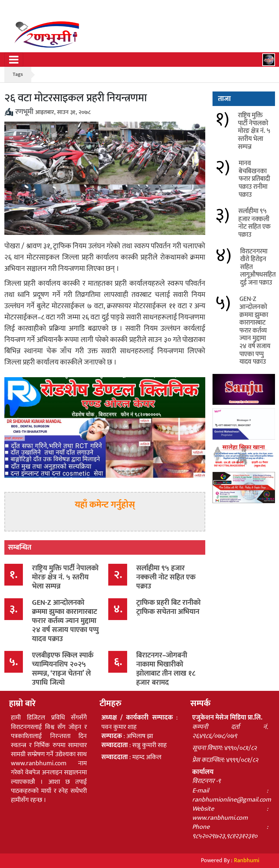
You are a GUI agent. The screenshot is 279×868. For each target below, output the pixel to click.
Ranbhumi (247, 861)
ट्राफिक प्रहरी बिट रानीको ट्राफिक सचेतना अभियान (168, 607)
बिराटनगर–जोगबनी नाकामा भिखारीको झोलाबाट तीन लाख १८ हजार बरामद (166, 669)
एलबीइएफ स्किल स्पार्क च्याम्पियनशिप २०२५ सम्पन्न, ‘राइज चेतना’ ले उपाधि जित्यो (63, 669)
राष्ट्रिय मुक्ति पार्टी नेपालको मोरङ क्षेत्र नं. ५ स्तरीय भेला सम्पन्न (65, 577)
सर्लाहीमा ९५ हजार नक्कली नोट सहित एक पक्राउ (166, 577)
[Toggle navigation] (14, 60)
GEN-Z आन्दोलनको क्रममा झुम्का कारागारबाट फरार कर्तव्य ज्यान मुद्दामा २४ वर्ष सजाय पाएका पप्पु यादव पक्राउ (65, 621)
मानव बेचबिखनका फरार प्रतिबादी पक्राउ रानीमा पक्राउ (254, 179)
